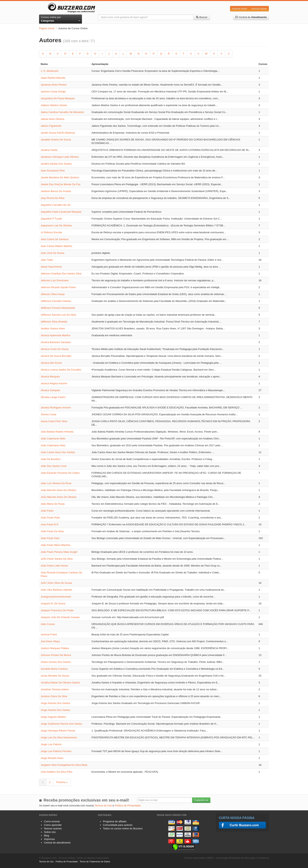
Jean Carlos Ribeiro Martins (56, 246)
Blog (47, 836)
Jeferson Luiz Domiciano (55, 280)
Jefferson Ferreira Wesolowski (58, 308)
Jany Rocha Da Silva (53, 198)
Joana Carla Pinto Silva (54, 421)
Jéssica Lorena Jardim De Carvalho (61, 370)
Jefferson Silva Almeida (54, 322)
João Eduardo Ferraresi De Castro (60, 473)
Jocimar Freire (49, 634)
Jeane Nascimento (51, 267)
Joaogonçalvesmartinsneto (56, 597)
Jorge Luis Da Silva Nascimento (59, 737)
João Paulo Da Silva (52, 531)
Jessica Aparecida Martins (55, 335)
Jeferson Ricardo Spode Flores (58, 287)
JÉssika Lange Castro (53, 397)
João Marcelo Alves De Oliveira (58, 490)
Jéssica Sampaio (50, 390)
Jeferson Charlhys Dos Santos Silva (61, 274)
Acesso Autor (240, 9)
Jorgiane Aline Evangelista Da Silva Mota (64, 765)
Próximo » (62, 782)
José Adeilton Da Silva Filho (56, 772)
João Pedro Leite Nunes (54, 566)
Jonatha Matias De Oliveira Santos (60, 683)
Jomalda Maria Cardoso (54, 669)
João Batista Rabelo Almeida (57, 432)
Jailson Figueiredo (51, 126)
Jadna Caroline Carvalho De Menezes (62, 112)
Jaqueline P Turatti (51, 219)
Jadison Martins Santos (54, 105)
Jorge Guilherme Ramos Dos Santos (61, 724)
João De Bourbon (51, 459)
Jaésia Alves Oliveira (52, 119)
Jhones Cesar (49, 414)
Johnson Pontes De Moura (56, 655)
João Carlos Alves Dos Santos (58, 452)
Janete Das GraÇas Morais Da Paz (61, 184)
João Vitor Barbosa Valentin (56, 590)
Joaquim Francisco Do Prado (57, 610)
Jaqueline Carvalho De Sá (55, 205)
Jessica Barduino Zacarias (56, 342)
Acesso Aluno (259, 9)
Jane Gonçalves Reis (53, 171)
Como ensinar (52, 821)
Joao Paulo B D (49, 524)
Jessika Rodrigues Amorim (56, 408)
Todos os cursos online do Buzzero (123, 828)
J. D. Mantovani (49, 71)
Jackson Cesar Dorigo (53, 92)
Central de (251, 17)
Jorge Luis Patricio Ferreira (56, 751)
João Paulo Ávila (50, 518)
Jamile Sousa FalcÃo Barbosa (58, 133)
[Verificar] (184, 847)
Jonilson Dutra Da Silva (54, 696)
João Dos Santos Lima (54, 466)
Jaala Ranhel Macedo (53, 78)
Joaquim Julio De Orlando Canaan (60, 617)
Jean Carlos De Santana (55, 239)
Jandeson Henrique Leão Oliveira (60, 157)
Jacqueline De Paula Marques (58, 98)
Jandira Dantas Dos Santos (56, 164)
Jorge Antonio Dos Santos (55, 703)
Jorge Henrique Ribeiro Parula (58, 731)
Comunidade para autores (118, 825)
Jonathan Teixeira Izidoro (55, 689)
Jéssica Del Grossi (51, 363)
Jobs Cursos (48, 624)
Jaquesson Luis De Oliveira (56, 225)
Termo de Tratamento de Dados (95, 862)
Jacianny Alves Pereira (54, 85)
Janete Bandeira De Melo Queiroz (60, 177)
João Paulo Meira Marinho (56, 545)
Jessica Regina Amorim (54, 383)
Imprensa (49, 839)
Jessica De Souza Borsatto (56, 356)
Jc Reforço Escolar (51, 232)
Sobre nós (50, 832)
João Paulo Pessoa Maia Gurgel (59, 552)
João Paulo (47, 511)
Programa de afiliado (115, 821)
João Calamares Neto (53, 439)
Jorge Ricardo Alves (52, 758)
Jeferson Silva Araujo (53, 294)
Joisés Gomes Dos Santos (56, 662)
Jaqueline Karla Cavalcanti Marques (61, 212)
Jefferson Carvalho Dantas (56, 301)
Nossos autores (53, 828)
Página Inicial (47, 28)
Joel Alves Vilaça (50, 641)
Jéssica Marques (50, 377)
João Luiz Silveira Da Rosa (56, 483)
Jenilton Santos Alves (53, 328)
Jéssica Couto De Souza (55, 349)
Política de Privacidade (128, 806)
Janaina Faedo (49, 150)
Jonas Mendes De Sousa (55, 676)
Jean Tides (47, 260)
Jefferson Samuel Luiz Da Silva (58, 315)
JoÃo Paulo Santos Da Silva (57, 559)
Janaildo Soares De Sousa (56, 140)
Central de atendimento (57, 843)
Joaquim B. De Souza (53, 603)
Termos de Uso (103, 806)
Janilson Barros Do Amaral (56, 191)
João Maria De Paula (53, 504)
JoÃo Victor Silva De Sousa (56, 583)
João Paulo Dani (50, 538)
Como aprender (53, 825)
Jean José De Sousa (52, 253)
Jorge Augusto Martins (53, 717)
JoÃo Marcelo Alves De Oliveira (59, 497)
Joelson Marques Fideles (55, 648)
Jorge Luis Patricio (51, 744)
